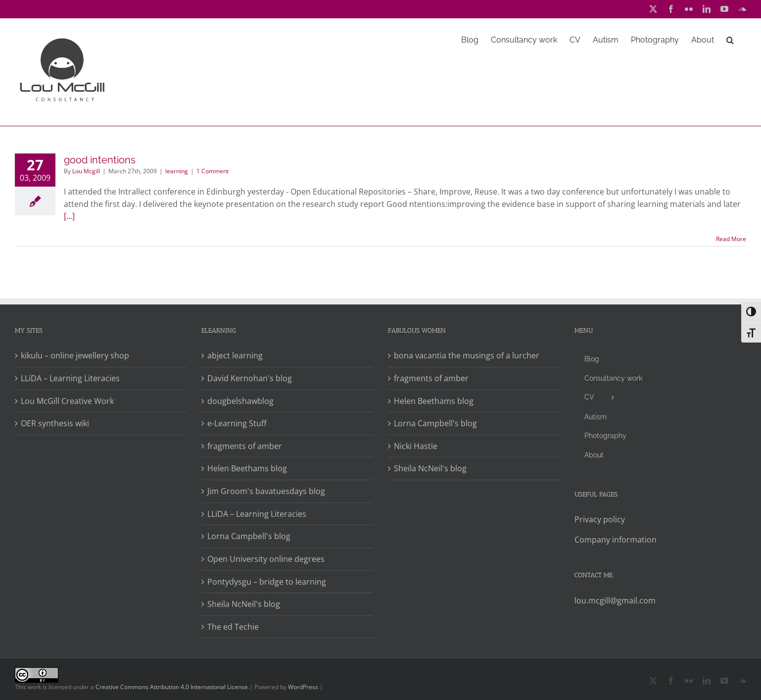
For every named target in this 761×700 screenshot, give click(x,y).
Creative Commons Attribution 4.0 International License (172, 687)
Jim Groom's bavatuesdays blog (266, 491)
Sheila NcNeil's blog (244, 604)
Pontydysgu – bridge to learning (267, 582)
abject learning (235, 355)
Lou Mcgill (86, 171)
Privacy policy (600, 519)
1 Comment (213, 171)
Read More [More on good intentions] (731, 239)
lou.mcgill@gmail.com (615, 600)
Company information (616, 540)
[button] (730, 39)
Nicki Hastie (416, 446)
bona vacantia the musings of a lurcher (467, 355)
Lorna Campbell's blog (249, 536)
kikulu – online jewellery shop (75, 355)
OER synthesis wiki (55, 423)
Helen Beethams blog (247, 468)
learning (177, 171)
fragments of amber (245, 446)
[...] (69, 216)
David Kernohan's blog (250, 378)
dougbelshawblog (240, 401)
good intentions (100, 160)
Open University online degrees (266, 559)
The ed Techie (233, 627)
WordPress (303, 687)
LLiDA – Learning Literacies (70, 378)
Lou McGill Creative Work (67, 401)
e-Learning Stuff (237, 423)
